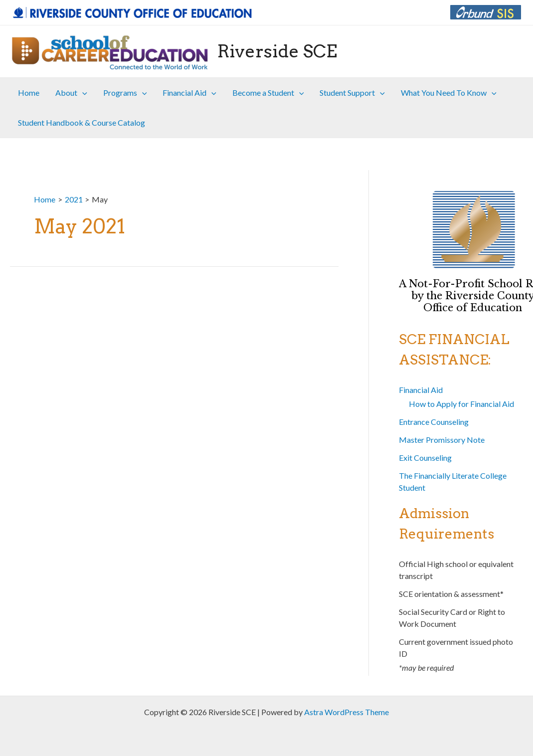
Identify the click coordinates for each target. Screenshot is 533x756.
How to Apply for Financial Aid (461, 404)
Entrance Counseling (434, 422)
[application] (82, 93)
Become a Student (268, 93)
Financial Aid (189, 93)
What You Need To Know (449, 93)
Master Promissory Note (442, 440)
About (71, 93)
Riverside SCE (277, 51)
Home (29, 93)
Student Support (352, 93)
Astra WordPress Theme (347, 712)
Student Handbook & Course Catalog (82, 122)
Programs (125, 93)
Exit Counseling (425, 458)
